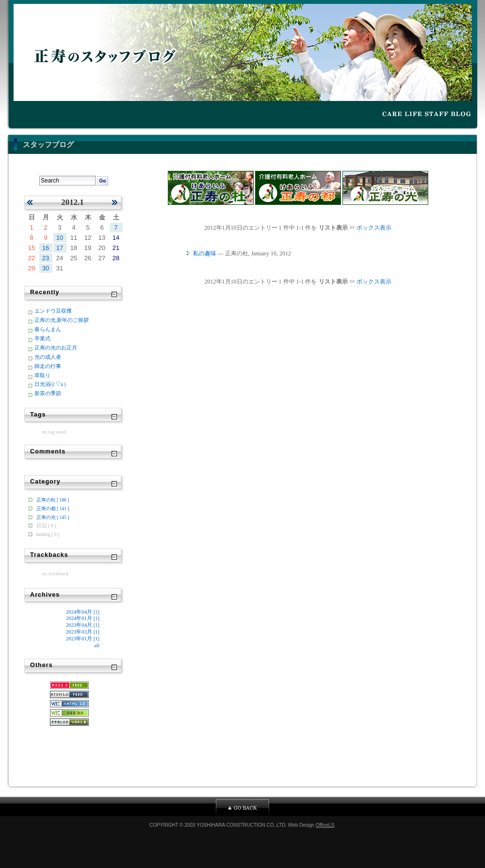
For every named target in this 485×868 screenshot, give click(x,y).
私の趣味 (205, 253)
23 (46, 258)
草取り (42, 375)
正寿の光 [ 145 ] (53, 517)
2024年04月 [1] (83, 612)
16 (46, 248)
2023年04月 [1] (83, 625)
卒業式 (42, 338)
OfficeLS (325, 825)
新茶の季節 (48, 393)
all (97, 645)
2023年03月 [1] (83, 632)
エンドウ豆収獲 (53, 311)
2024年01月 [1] (83, 618)
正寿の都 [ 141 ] (53, 509)
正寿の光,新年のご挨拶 (62, 320)
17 (60, 248)
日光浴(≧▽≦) (50, 384)
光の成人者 (48, 357)
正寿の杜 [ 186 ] (53, 500)
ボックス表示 (374, 228)
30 (46, 268)
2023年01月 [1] (83, 638)
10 (60, 238)
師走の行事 (48, 366)
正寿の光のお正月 (56, 348)
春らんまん (48, 329)
